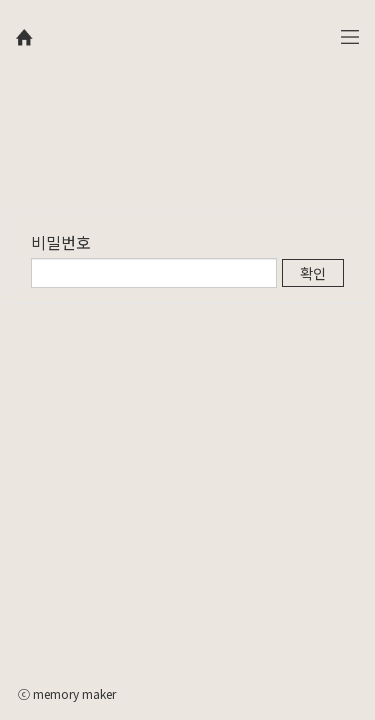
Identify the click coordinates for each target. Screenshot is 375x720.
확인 (313, 273)
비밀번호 (61, 241)
